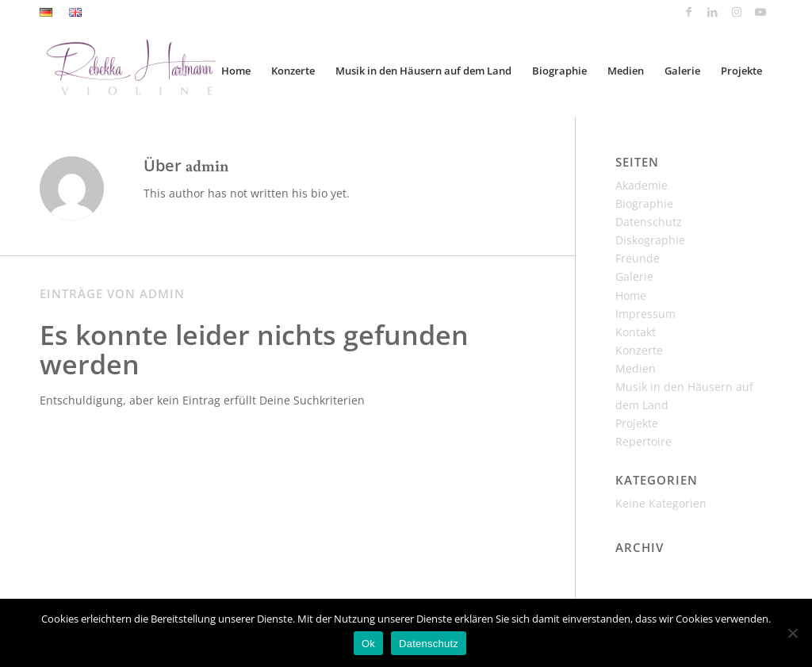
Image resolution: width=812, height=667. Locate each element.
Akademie (642, 185)
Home (631, 295)
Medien (636, 368)
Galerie (634, 276)
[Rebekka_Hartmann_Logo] (153, 71)
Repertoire (643, 441)
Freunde (638, 258)
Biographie (644, 203)
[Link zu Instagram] (736, 12)
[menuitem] (50, 13)
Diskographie (650, 240)
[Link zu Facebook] (689, 12)
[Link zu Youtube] (760, 12)
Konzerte (639, 350)
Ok (368, 644)
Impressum (645, 314)
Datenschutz (649, 222)
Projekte (637, 423)
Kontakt (636, 332)
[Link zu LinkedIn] (712, 12)
